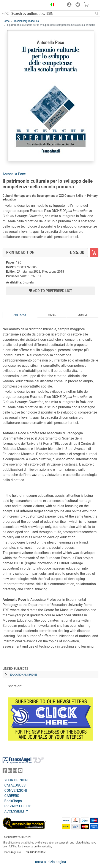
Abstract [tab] (20, 315)
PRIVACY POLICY (17, 806)
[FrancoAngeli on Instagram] (15, 771)
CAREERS (12, 796)
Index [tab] (52, 315)
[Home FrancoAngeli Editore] (17, 5)
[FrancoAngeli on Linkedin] (10, 771)
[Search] (97, 13)
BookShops (13, 801)
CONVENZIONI (16, 791)
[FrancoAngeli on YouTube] (20, 771)
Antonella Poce (14, 174)
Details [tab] (82, 315)
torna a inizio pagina (50, 862)
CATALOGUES (15, 785)
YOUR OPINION (16, 780)
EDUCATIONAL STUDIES (23, 675)
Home (6, 21)
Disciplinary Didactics (26, 21)
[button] (51, 5)
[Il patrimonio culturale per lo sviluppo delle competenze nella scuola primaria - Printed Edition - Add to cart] (94, 252)
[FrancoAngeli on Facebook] (5, 771)
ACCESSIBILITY (16, 811)
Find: (5, 13)
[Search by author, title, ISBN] (52, 13)
